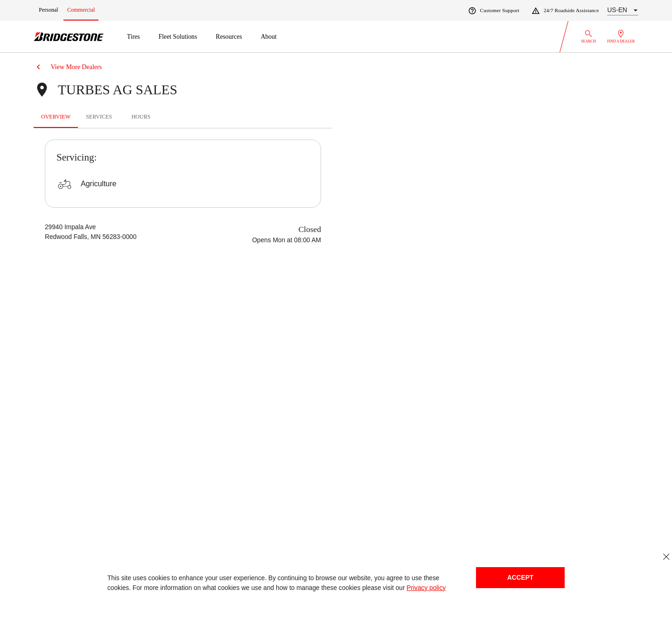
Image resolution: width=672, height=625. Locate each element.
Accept (520, 578)
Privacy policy (426, 588)
